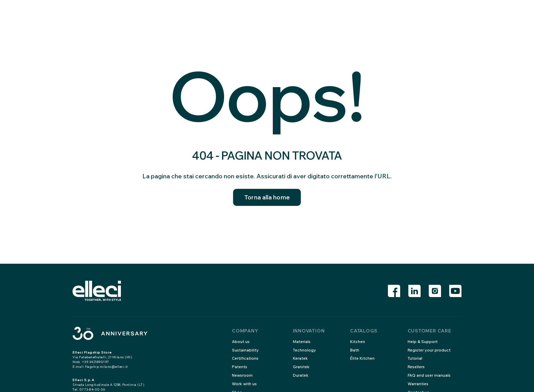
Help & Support (423, 341)
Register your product (430, 350)
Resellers (417, 367)
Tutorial (415, 358)
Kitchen (358, 341)
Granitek (302, 367)
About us (241, 341)
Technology (305, 350)
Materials (302, 341)
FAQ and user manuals (429, 375)
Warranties (419, 384)
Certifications (246, 358)
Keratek (301, 358)
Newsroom (243, 375)
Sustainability (245, 350)
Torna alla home (267, 198)
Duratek (301, 375)
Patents (240, 367)
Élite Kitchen (363, 358)
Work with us (245, 384)
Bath (355, 350)
